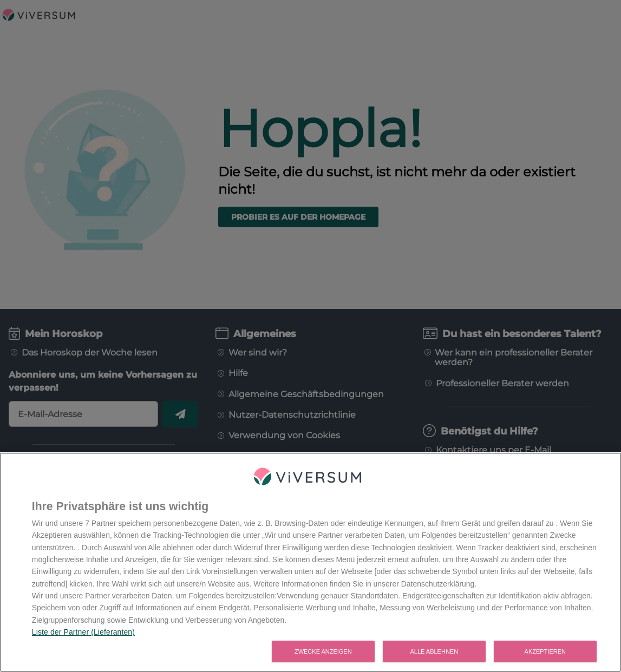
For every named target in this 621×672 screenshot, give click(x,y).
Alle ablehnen (434, 653)
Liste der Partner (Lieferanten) (83, 634)
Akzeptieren (545, 653)
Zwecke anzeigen (323, 653)
